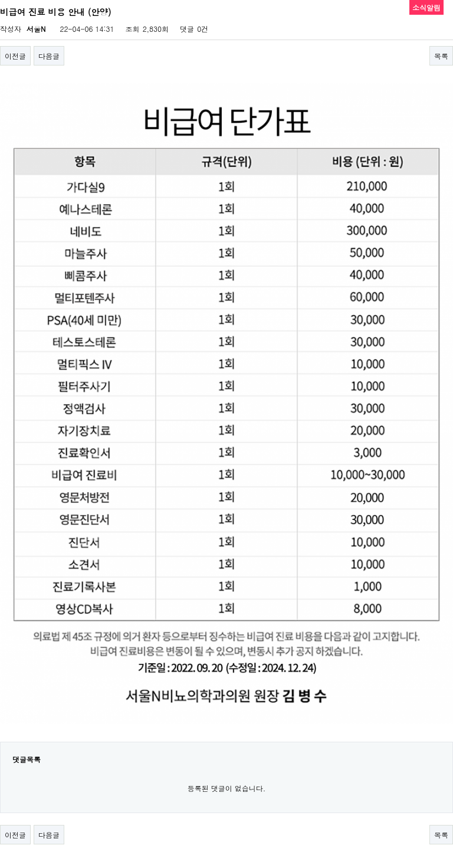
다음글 (49, 56)
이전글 (15, 56)
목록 (441, 56)
